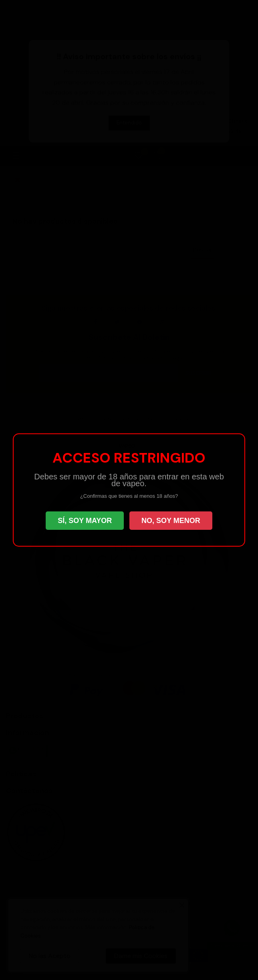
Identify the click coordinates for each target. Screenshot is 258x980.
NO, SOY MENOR (171, 521)
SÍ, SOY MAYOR (85, 521)
